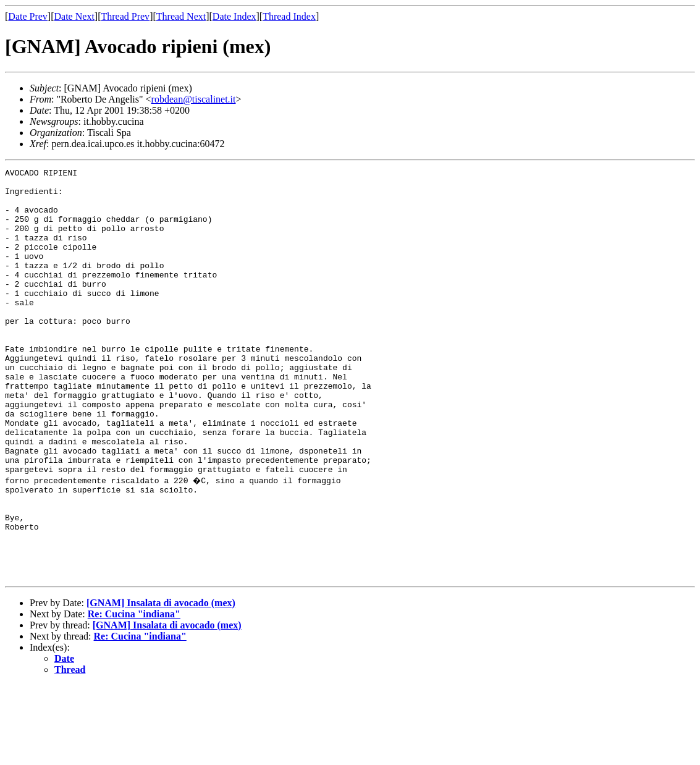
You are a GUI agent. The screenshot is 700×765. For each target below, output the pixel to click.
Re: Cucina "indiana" (134, 694)
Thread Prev (125, 16)
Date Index (234, 16)
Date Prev (28, 16)
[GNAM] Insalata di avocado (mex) (161, 683)
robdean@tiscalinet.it (194, 99)
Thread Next (181, 16)
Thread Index (289, 16)
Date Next (74, 16)
